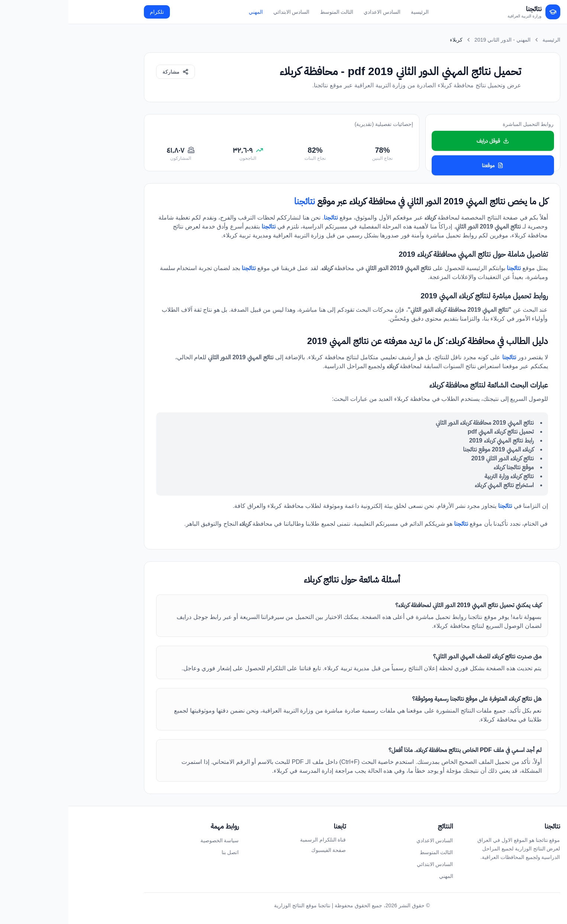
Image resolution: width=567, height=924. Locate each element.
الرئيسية (351, 12)
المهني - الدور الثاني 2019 (434, 40)
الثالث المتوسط (268, 12)
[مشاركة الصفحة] (107, 72)
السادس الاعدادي (314, 12)
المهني (187, 12)
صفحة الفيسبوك (260, 850)
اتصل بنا (162, 852)
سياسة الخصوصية (151, 840)
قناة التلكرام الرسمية (255, 840)
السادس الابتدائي (223, 12)
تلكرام (88, 12)
